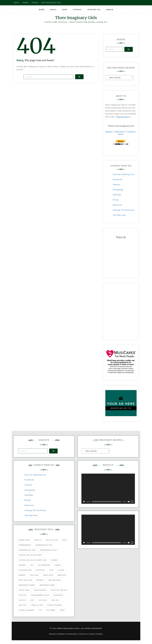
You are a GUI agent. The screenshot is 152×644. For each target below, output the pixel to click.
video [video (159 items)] (62, 610)
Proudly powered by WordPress (63, 634)
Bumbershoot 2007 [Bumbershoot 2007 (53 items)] (44, 545)
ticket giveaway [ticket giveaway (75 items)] (55, 605)
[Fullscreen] (132, 502)
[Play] (84, 502)
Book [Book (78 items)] (65, 540)
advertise (120, 132)
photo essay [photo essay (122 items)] (24, 590)
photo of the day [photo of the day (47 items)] (59, 590)
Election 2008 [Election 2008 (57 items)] (25, 570)
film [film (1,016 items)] (51, 570)
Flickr (116, 200)
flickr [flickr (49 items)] (61, 570)
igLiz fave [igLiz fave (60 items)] (34, 575)
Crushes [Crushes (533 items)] (22, 565)
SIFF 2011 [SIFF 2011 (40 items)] (55, 600)
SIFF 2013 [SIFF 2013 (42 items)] (23, 605)
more (121, 134)
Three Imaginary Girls (76, 18)
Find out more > (124, 117)
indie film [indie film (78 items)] (48, 575)
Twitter (117, 185)
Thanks (35, 3)
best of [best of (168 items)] (38, 540)
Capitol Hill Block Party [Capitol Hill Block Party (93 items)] (30, 555)
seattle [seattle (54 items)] (22, 600)
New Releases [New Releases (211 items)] (55, 580)
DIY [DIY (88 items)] (32, 565)
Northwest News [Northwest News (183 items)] (47, 585)
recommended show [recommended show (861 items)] (40, 595)
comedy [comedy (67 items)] (54, 560)
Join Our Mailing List (124, 174)
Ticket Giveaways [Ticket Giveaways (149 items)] (27, 610)
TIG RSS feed (119, 215)
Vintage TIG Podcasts (124, 210)
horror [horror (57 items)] (22, 575)
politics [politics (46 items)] (23, 595)
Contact (77, 10)
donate (109, 132)
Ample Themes (96, 634)
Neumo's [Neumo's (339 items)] (40, 580)
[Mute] (129, 502)
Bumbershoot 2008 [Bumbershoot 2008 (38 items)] (27, 550)
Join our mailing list (51, 3)
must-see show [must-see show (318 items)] (26, 580)
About (17, 3)
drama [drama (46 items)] (58, 565)
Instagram (118, 190)
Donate (26, 3)
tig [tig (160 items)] (40, 610)
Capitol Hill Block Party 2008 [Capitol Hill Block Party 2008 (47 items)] (33, 560)
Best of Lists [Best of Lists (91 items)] (52, 540)
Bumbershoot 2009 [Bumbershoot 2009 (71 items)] (49, 550)
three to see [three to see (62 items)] (37, 605)
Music (53, 10)
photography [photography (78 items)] (40, 590)
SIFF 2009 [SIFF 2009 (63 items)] (43, 600)
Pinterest (117, 205)
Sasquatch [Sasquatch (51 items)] (58, 595)
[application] (108, 489)
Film (65, 10)
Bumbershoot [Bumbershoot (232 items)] (25, 545)
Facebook (118, 179)
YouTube (117, 195)
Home (42, 10)
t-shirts (131, 132)
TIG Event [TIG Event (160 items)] (51, 610)
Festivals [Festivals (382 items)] (40, 570)
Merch (110, 10)
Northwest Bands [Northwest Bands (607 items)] (27, 585)
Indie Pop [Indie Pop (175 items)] (62, 575)
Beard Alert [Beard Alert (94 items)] (24, 540)
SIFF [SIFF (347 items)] (32, 600)
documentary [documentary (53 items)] (44, 565)
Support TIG (94, 10)
